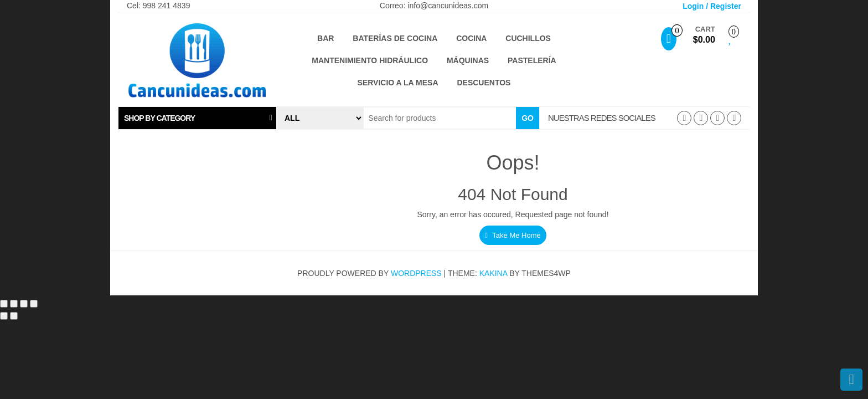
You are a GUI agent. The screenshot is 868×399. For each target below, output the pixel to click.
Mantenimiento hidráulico (370, 60)
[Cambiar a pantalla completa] (14, 304)
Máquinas (468, 60)
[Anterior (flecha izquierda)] (4, 316)
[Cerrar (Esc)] (34, 304)
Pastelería (532, 60)
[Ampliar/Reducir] (4, 304)
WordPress (416, 273)
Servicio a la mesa (398, 83)
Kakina (494, 273)
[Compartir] (24, 304)
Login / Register (712, 6)
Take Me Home (513, 235)
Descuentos (484, 83)
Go (528, 118)
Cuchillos (528, 38)
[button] (197, 118)
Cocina (471, 38)
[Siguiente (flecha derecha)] (14, 316)
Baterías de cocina (395, 38)
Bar (325, 38)
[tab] (197, 118)
